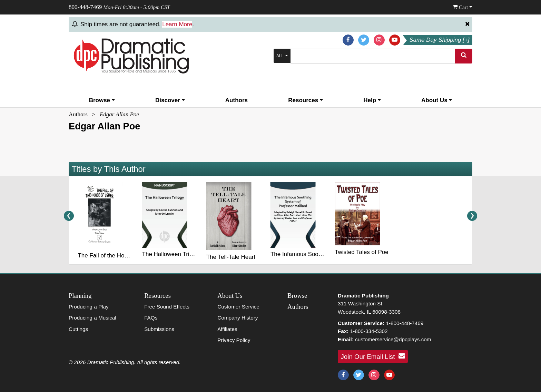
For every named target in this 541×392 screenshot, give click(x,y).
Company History (238, 318)
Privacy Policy (234, 340)
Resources (306, 100)
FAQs (151, 318)
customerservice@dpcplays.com (393, 339)
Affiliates (227, 329)
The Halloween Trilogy (171, 254)
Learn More (177, 24)
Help (372, 100)
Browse (102, 100)
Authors (237, 100)
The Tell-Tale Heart (231, 257)
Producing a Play (89, 307)
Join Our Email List (373, 356)
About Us (437, 100)
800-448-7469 (85, 7)
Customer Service (238, 307)
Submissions (159, 329)
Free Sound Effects (167, 307)
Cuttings (78, 329)
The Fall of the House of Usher (118, 256)
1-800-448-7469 (405, 323)
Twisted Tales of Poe (362, 252)
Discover (170, 100)
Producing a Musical (92, 318)
